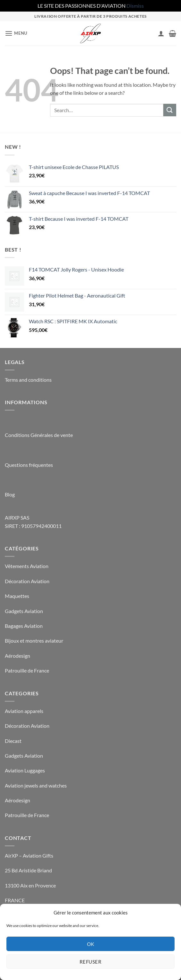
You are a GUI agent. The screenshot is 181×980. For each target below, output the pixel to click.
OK (91, 944)
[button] (16, 33)
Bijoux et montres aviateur (34, 641)
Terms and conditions (28, 380)
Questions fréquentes (29, 465)
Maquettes (17, 596)
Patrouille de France (27, 670)
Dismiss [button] (135, 6)
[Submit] (170, 110)
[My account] (161, 33)
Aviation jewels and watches (36, 785)
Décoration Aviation (27, 581)
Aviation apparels (24, 711)
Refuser (90, 962)
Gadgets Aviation (24, 611)
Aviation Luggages (25, 770)
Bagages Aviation (24, 626)
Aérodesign (17, 656)
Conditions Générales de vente (39, 435)
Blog (10, 494)
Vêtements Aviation (27, 566)
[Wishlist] (150, 35)
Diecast (13, 741)
